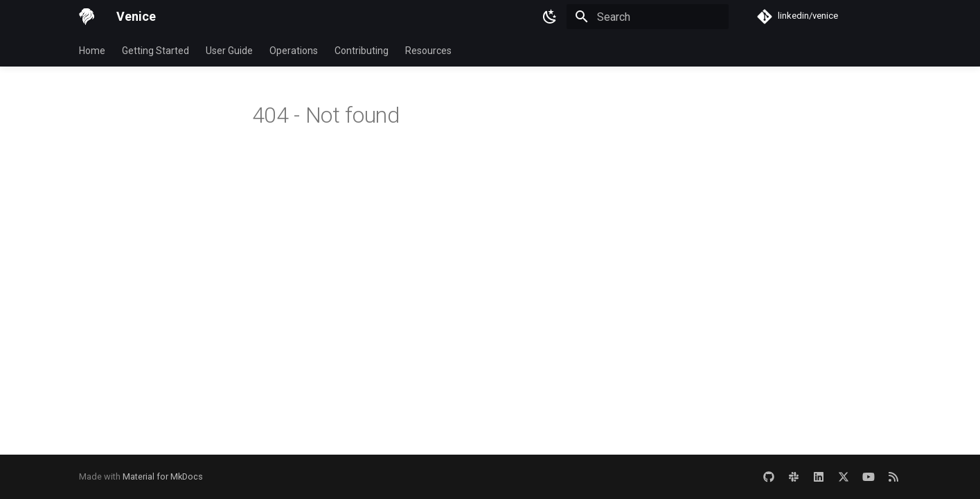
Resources (428, 51)
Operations (294, 51)
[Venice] (87, 17)
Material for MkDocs (163, 476)
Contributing (362, 51)
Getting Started (155, 51)
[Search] (648, 17)
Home (92, 51)
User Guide (229, 51)
